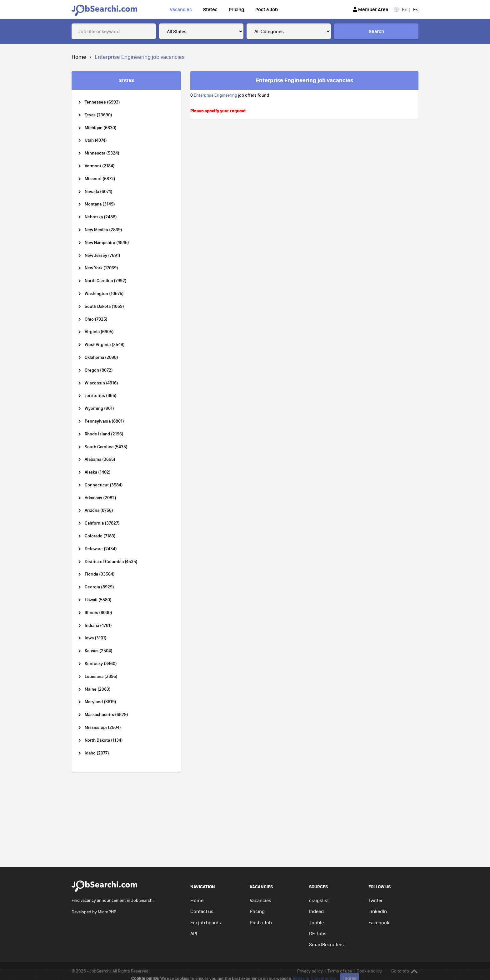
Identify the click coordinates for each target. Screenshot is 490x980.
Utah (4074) (96, 140)
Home (79, 57)
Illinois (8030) (98, 613)
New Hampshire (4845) (107, 243)
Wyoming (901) (99, 408)
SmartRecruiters (326, 944)
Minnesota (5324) (102, 153)
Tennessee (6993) (102, 102)
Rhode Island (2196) (104, 434)
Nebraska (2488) (101, 217)
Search (376, 31)
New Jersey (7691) (102, 255)
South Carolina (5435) (106, 447)
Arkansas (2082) (100, 498)
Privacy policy (310, 971)
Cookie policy (369, 971)
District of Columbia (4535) (111, 562)
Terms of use (340, 971)
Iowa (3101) (96, 638)
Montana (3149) (100, 204)
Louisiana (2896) (101, 676)
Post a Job (267, 9)
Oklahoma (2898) (101, 357)
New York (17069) (101, 268)
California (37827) (102, 523)
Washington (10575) (104, 294)
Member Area (370, 9)
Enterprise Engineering (215, 95)
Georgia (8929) (99, 587)
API (194, 933)
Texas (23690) (98, 115)
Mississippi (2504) (103, 727)
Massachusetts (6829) (106, 715)
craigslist (319, 900)
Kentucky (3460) (101, 664)
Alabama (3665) (100, 459)
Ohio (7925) (96, 319)
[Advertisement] (245, 820)
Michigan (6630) (101, 128)
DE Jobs (318, 933)
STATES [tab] (126, 80)
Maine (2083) (98, 689)
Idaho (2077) (97, 753)
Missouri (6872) (100, 179)
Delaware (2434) (101, 549)
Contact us (202, 911)
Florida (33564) (100, 574)
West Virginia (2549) (105, 345)
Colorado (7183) (100, 536)
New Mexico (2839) (103, 230)
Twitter (375, 900)
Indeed (316, 911)
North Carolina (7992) (106, 281)
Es (416, 9)
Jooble (316, 922)
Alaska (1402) (98, 472)
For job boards (206, 922)
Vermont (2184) (100, 166)
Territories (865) (101, 396)
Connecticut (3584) (104, 485)
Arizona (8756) (99, 510)
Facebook (379, 922)
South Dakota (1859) (104, 306)
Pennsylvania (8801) (104, 421)
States (210, 9)
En (405, 9)
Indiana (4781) (98, 625)
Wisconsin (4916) (101, 383)
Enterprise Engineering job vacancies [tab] (305, 80)
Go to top (405, 971)
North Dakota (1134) (104, 740)
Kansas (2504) (99, 651)
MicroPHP (107, 912)
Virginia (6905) (99, 332)
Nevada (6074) (99, 192)
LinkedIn (378, 911)
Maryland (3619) (100, 702)
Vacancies (181, 9)
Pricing (236, 9)
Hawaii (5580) (98, 600)
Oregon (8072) (99, 370)
